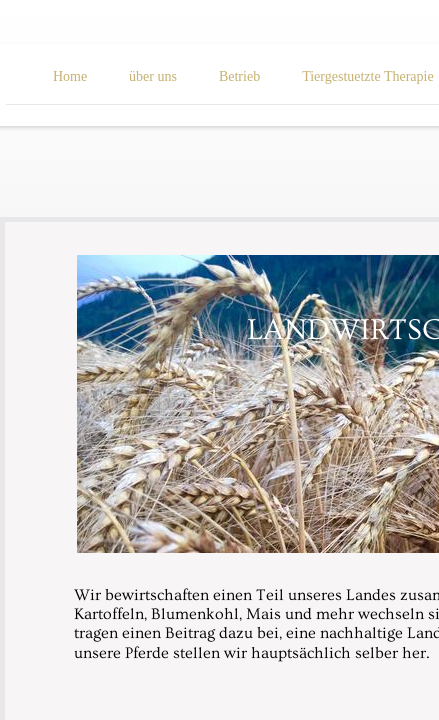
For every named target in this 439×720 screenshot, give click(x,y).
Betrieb (239, 76)
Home (70, 76)
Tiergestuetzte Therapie (368, 76)
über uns (153, 76)
